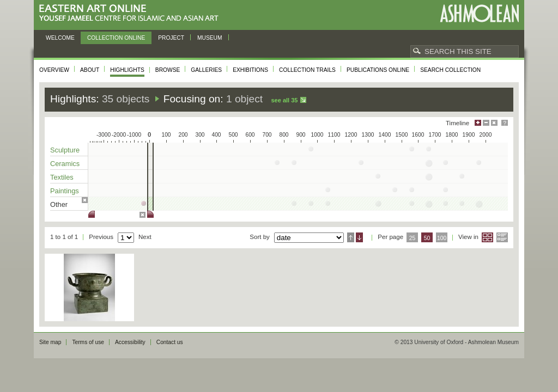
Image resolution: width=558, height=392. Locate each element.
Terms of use (88, 342)
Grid (487, 237)
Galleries (206, 70)
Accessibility (130, 342)
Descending (359, 237)
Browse (168, 70)
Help (505, 123)
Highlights (127, 70)
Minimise (486, 123)
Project (171, 38)
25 (413, 238)
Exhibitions (250, 70)
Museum (210, 38)
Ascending (351, 237)
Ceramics (65, 164)
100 (442, 238)
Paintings (65, 191)
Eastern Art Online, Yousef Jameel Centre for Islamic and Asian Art (132, 13)
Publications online (378, 70)
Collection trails (307, 70)
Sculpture (65, 150)
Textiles (62, 177)
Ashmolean (479, 13)
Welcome (60, 38)
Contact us (170, 342)
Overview (54, 70)
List (502, 237)
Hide (494, 123)
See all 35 (284, 100)
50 (427, 238)
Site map (50, 342)
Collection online (116, 38)
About (90, 70)
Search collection (450, 70)
